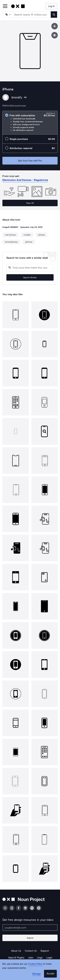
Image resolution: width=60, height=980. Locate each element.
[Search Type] (8, 15)
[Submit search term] (54, 15)
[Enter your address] (30, 928)
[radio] (30, 123)
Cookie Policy (35, 964)
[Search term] (32, 15)
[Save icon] (55, 26)
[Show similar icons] (55, 35)
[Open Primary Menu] (5, 6)
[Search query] (30, 268)
